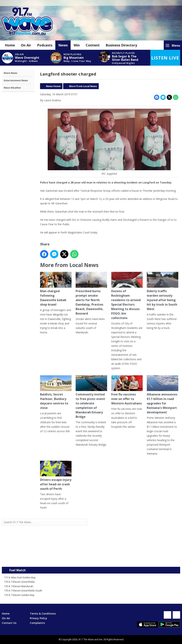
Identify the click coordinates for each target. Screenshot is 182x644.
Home (10, 45)
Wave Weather (12, 88)
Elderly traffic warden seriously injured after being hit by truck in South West (163, 292)
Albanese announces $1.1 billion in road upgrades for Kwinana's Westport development (163, 395)
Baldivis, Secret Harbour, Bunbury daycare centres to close (56, 393)
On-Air (6, 618)
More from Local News (83, 86)
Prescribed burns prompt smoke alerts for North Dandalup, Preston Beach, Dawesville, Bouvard (91, 294)
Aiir (101, 639)
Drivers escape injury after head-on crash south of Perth (56, 476)
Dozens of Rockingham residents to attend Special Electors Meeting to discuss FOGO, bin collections (127, 296)
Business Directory (121, 45)
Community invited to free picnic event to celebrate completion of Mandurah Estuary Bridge (91, 397)
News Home (53, 86)
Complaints (37, 623)
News (63, 45)
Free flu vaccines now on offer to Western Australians (127, 390)
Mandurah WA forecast (136, 559)
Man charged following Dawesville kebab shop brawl (56, 289)
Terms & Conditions (43, 614)
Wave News (11, 73)
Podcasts (45, 45)
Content (93, 45)
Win (77, 45)
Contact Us (9, 623)
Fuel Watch (18, 570)
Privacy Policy (38, 618)
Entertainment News (16, 80)
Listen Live (165, 58)
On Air (26, 45)
